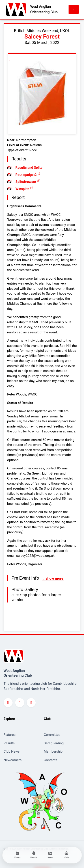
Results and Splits (29, 168)
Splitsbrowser (26, 182)
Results (9, 743)
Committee (52, 735)
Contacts (50, 760)
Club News (12, 751)
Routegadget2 (26, 175)
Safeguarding (54, 743)
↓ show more (53, 578)
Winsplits (22, 189)
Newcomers (13, 760)
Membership (53, 751)
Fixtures (10, 735)
